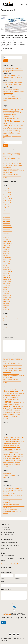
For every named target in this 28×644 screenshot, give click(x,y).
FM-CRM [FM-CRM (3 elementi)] (23, 122)
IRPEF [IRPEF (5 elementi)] (5, 128)
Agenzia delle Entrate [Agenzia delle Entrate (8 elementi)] (10, 109)
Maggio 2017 (7, 251)
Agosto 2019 (7, 217)
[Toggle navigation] (22, 5)
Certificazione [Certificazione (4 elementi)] (21, 113)
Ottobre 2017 (7, 245)
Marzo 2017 (7, 255)
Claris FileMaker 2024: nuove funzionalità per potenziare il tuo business (12, 98)
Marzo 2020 (7, 209)
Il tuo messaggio (6, 590)
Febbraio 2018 (7, 241)
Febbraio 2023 (7, 201)
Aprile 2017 (6, 253)
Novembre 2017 (8, 243)
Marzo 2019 (7, 223)
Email (3, 582)
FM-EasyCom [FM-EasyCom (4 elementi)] (11, 124)
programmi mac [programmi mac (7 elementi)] (14, 132)
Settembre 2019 (8, 215)
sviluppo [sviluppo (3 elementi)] (10, 136)
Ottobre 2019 (7, 213)
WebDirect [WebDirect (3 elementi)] (19, 136)
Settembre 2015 (8, 263)
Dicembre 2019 (7, 211)
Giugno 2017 (7, 249)
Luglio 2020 (6, 205)
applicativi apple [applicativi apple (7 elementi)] (8, 111)
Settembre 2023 (8, 199)
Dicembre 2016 (7, 259)
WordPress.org (7, 334)
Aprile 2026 (6, 189)
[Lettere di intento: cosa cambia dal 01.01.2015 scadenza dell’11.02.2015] (14, 24)
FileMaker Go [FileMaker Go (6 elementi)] (17, 121)
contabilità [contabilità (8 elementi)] (7, 115)
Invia (4, 623)
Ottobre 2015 (7, 261)
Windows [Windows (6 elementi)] (6, 138)
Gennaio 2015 (7, 269)
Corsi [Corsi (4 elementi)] (19, 115)
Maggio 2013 (7, 291)
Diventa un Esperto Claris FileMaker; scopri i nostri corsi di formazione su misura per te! (13, 84)
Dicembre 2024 (7, 195)
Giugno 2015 (7, 265)
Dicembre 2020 (7, 203)
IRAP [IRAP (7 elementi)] (22, 126)
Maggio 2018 (7, 237)
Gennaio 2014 (7, 279)
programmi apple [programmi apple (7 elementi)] (9, 130)
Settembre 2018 (8, 231)
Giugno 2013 (7, 289)
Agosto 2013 (7, 285)
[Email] (18, 634)
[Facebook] (14, 634)
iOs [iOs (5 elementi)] (12, 126)
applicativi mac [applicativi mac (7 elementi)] (14, 113)
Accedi (5, 328)
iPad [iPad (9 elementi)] (14, 126)
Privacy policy (5, 564)
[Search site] (26, 5)
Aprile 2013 (6, 294)
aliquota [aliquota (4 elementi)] (19, 109)
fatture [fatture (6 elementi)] (18, 119)
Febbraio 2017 (7, 257)
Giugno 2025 (7, 191)
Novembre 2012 (8, 300)
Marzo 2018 (7, 239)
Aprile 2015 (6, 267)
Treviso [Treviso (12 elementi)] (14, 136)
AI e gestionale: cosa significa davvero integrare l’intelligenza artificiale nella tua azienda (13, 70)
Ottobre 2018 (7, 229)
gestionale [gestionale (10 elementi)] (7, 126)
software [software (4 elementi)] (18, 134)
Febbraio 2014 (7, 277)
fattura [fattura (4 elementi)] (15, 117)
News (5, 321)
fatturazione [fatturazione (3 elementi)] (19, 117)
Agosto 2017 (7, 247)
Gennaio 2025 (7, 193)
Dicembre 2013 (7, 281)
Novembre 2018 (8, 227)
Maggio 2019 (7, 221)
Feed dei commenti (8, 332)
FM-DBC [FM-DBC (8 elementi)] (6, 124)
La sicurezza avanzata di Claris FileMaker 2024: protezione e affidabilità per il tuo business (14, 91)
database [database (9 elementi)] (6, 117)
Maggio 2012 (7, 310)
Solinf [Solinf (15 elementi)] (6, 136)
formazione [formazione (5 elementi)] (17, 124)
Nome (3, 578)
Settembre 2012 (8, 304)
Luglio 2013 (6, 287)
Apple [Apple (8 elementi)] (22, 109)
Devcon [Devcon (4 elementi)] (11, 117)
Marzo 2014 (7, 275)
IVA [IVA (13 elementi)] (8, 128)
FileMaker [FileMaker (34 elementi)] (8, 121)
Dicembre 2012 (7, 298)
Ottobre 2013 (7, 283)
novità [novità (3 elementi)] (22, 128)
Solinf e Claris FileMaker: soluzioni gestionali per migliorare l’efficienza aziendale (13, 77)
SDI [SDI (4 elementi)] (15, 134)
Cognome (17, 578)
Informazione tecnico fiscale (10, 51)
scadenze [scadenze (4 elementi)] (10, 134)
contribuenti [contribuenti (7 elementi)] (14, 115)
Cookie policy (15, 564)
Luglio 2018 (6, 233)
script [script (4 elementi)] (13, 134)
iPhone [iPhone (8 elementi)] (18, 126)
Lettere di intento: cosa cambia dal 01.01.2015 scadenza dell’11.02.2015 (14, 37)
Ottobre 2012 (7, 302)
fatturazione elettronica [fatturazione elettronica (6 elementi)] (10, 119)
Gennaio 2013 (7, 295)
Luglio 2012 (6, 306)
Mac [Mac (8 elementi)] (19, 128)
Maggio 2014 (7, 273)
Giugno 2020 (7, 207)
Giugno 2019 (7, 219)
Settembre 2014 (8, 271)
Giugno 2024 (7, 197)
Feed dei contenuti (8, 330)
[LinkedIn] (10, 634)
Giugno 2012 (7, 308)
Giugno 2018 (7, 235)
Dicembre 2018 (7, 225)
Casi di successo (8, 317)
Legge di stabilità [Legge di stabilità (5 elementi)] (14, 128)
